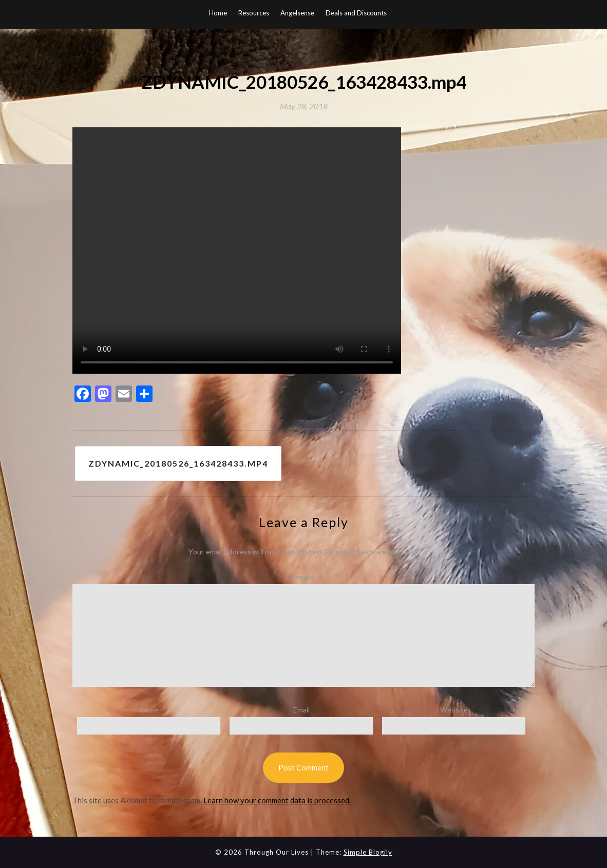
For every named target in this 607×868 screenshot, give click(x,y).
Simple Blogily (368, 852)
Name (149, 710)
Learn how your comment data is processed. (277, 800)
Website (454, 710)
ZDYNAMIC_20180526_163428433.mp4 (178, 463)
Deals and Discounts (356, 13)
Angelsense (297, 13)
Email (301, 710)
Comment (303, 577)
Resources (254, 13)
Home (218, 13)
